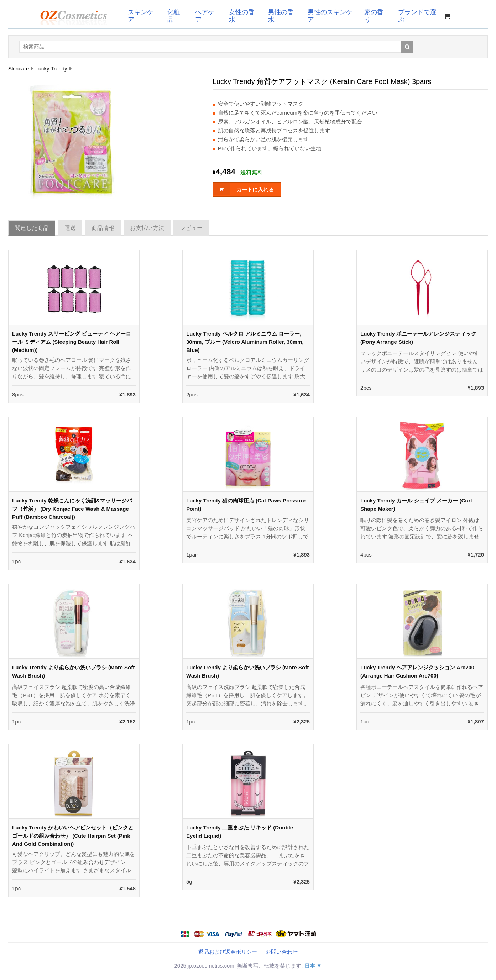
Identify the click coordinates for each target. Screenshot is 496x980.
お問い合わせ (282, 952)
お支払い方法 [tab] (147, 228)
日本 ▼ (313, 966)
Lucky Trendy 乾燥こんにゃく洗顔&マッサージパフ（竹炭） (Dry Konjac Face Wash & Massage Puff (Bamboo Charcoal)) (72, 509)
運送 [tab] (70, 228)
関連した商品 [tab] (32, 228)
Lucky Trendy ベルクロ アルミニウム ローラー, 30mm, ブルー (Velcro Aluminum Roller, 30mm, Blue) (245, 342)
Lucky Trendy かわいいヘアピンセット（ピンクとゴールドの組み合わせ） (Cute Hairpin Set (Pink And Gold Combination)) (73, 836)
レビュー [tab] (191, 228)
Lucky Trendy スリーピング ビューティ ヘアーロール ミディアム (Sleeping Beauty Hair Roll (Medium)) (72, 342)
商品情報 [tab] (103, 228)
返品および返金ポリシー (228, 952)
